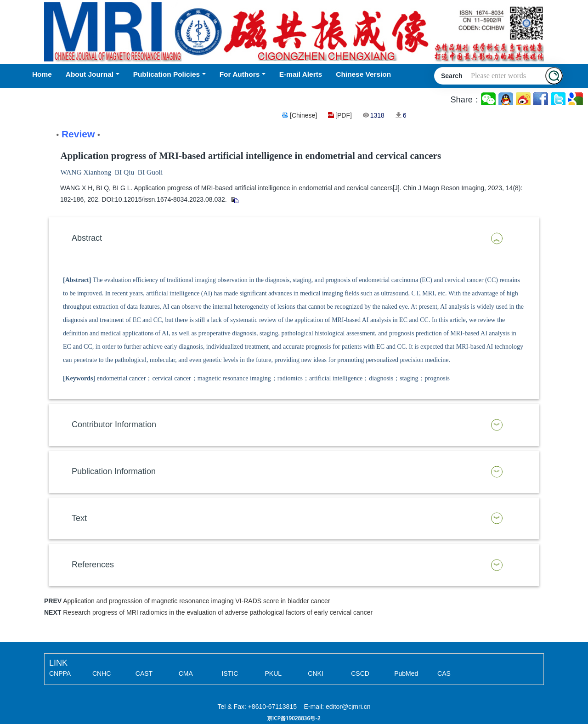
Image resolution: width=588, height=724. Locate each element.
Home (42, 74)
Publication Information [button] (114, 471)
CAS (444, 673)
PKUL (273, 673)
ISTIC (230, 673)
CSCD (360, 673)
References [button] (93, 565)
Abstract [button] (87, 238)
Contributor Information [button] (114, 424)
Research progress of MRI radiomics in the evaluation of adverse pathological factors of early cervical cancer (218, 612)
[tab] (294, 238)
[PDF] (344, 115)
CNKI (315, 673)
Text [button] (79, 518)
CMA (186, 673)
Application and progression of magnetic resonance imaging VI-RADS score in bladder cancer (196, 601)
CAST (144, 673)
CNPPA (60, 673)
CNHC (102, 673)
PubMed (406, 673)
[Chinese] (303, 115)
